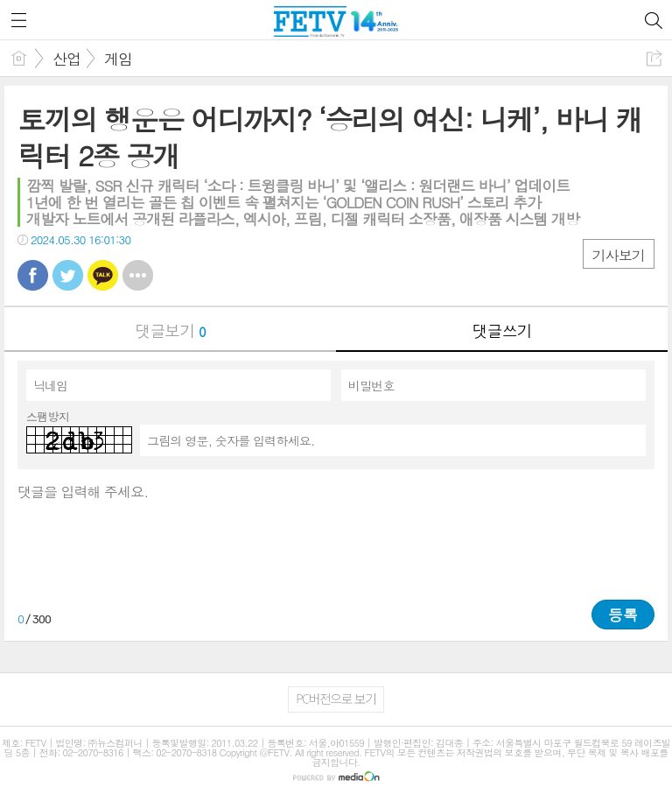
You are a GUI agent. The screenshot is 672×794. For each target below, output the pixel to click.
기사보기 (619, 255)
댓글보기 (171, 330)
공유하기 (654, 58)
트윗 (68, 275)
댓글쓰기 (502, 330)
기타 (138, 275)
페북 (33, 275)
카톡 (103, 275)
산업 (66, 59)
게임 (118, 59)
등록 (623, 615)
